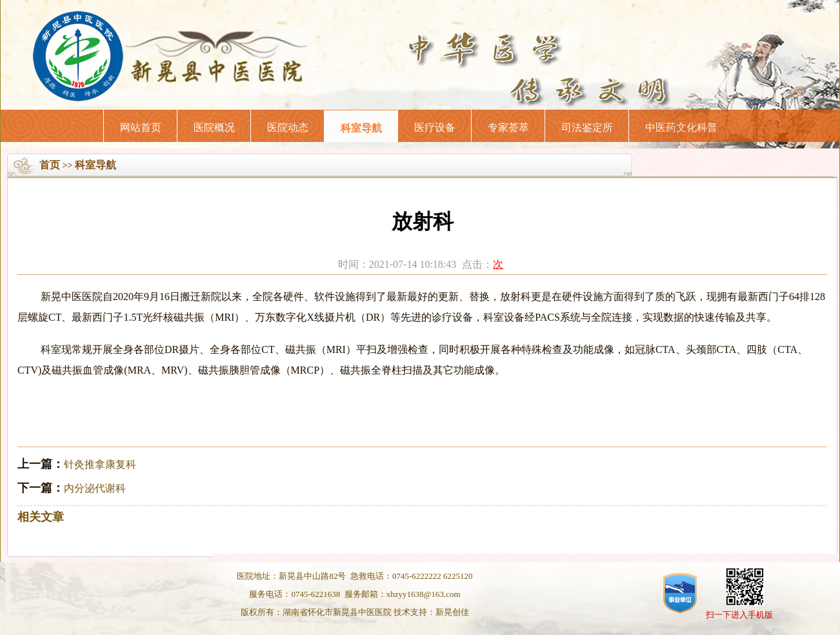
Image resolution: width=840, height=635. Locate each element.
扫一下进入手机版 (739, 615)
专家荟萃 (508, 127)
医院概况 (214, 127)
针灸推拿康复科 (100, 464)
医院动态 (288, 127)
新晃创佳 (452, 612)
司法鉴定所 (587, 127)
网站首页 (141, 127)
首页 (50, 165)
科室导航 (361, 128)
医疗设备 (435, 127)
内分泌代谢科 (95, 488)
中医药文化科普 (681, 127)
